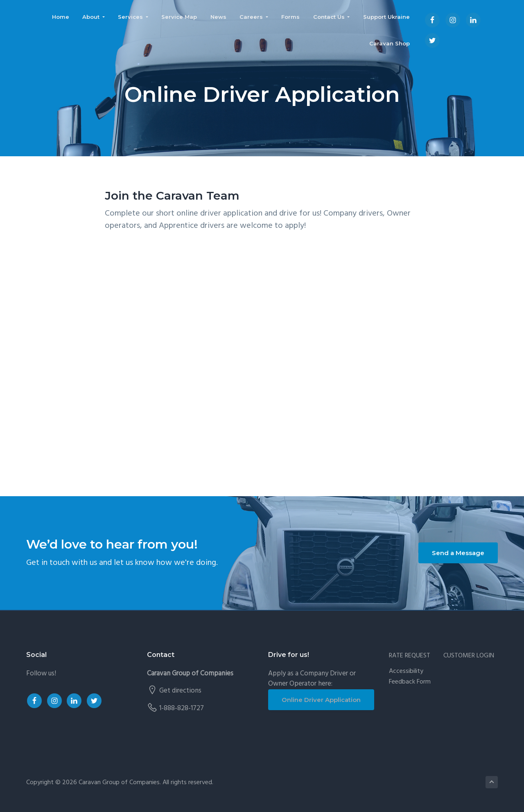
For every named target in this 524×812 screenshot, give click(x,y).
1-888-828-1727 (182, 708)
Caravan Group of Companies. (120, 783)
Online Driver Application (321, 700)
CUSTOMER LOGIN (469, 656)
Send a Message (458, 553)
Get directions (180, 691)
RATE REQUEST (410, 656)
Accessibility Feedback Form (410, 677)
